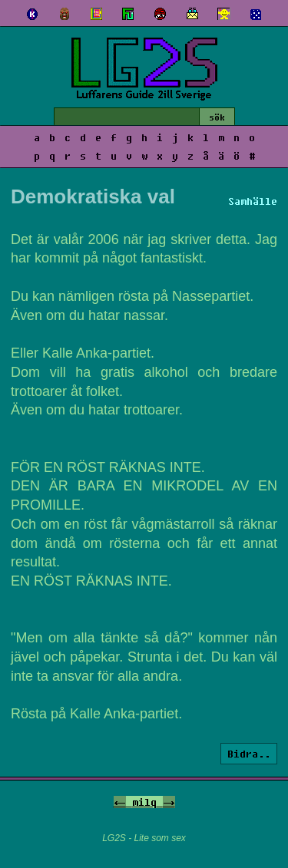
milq (144, 802)
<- (120, 802)
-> (169, 802)
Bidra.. (249, 754)
